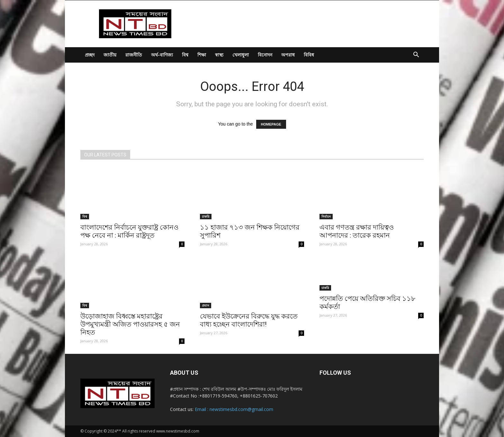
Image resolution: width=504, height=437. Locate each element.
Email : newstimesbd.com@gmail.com (234, 409)
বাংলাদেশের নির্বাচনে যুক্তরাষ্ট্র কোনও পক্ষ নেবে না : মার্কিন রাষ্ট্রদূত (129, 231)
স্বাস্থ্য (219, 55)
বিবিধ (309, 55)
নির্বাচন (326, 216)
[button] (416, 55)
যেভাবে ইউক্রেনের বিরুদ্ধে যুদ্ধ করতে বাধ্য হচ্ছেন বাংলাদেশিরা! (249, 320)
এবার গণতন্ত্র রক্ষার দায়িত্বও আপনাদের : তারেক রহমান (357, 231)
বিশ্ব (185, 55)
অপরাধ (288, 55)
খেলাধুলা (241, 55)
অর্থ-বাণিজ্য (162, 55)
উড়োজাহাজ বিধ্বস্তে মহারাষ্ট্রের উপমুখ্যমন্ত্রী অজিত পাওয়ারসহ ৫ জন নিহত (130, 324)
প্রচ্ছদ (90, 55)
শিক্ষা (202, 55)
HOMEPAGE (271, 124)
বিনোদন (265, 55)
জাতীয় (110, 55)
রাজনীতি (134, 55)
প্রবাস (206, 305)
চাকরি (206, 216)
